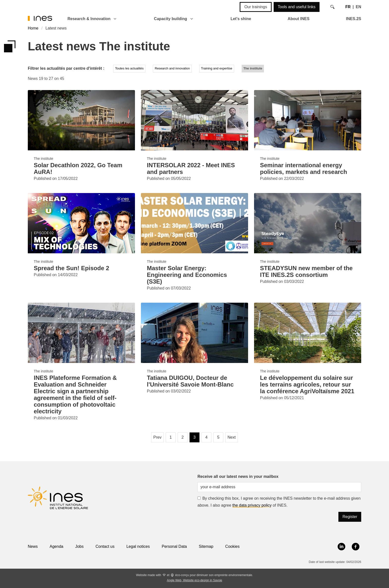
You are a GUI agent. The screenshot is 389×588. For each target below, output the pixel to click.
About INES (298, 19)
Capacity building (171, 19)
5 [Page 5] (218, 437)
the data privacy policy (252, 505)
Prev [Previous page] (157, 437)
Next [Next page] (232, 437)
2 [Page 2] (183, 437)
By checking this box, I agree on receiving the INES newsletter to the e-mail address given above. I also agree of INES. (279, 502)
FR (348, 7)
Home (33, 28)
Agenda (56, 546)
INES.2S (354, 19)
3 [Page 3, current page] (195, 437)
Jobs (79, 546)
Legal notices (138, 546)
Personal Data (174, 546)
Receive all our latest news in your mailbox (238, 476)
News (33, 546)
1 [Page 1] (171, 437)
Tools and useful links (296, 7)
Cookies (232, 546)
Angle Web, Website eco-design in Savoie (194, 580)
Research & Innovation (89, 19)
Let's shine (241, 19)
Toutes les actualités (129, 68)
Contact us (105, 546)
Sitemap (206, 546)
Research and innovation (172, 68)
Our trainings (256, 7)
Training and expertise (217, 68)
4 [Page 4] (207, 437)
